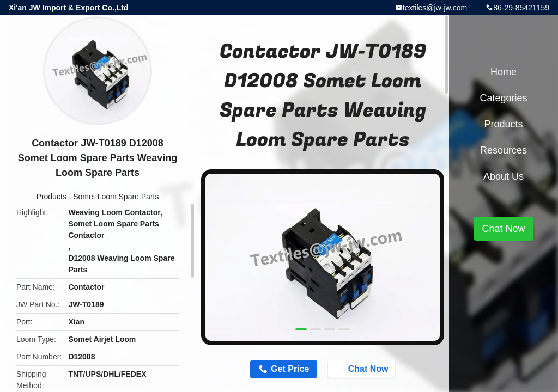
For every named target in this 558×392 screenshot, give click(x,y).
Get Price (290, 369)
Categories (503, 98)
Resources (504, 150)
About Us (504, 176)
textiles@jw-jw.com (435, 8)
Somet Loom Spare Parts (116, 197)
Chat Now (363, 369)
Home (504, 72)
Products (51, 197)
